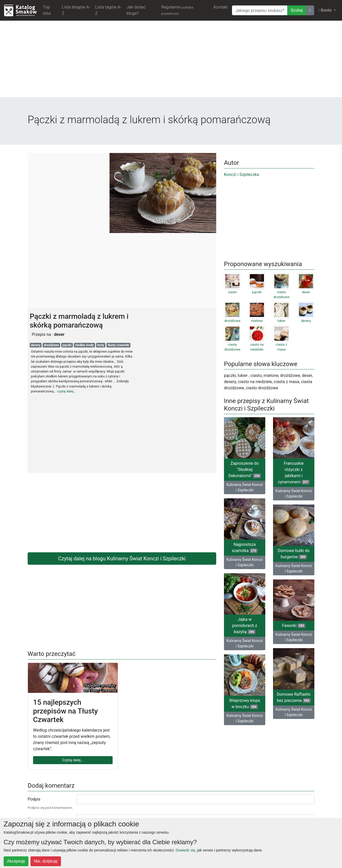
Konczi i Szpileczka (242, 175)
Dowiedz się (185, 850)
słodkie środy (84, 345)
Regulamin (177, 10)
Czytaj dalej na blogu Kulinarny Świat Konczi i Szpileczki (122, 559)
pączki (67, 345)
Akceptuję (16, 861)
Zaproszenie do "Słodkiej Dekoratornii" (245, 470)
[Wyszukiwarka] (260, 10)
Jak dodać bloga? (136, 10)
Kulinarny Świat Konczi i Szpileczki (245, 487)
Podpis (34, 799)
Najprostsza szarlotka (245, 548)
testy (101, 345)
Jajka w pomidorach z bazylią (244, 626)
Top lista (47, 10)
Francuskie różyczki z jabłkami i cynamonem (294, 473)
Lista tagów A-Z (108, 10)
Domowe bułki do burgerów (294, 554)
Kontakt (221, 7)
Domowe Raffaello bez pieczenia (294, 697)
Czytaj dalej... (73, 760)
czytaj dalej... (67, 391)
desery (36, 345)
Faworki (294, 626)
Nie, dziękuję (46, 861)
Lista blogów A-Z (76, 10)
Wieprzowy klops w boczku (245, 704)
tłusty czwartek (118, 345)
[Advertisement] (171, 61)
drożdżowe (52, 345)
